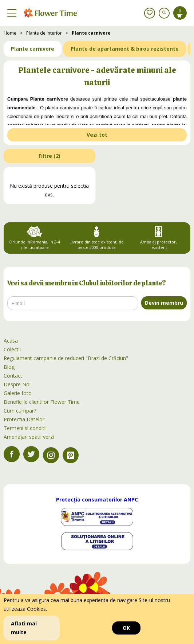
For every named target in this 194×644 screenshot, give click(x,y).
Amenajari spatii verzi (29, 437)
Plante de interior (44, 33)
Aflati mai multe (24, 628)
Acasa (11, 341)
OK (126, 628)
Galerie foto (18, 393)
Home (10, 33)
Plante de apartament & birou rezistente (125, 49)
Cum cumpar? (20, 411)
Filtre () (50, 156)
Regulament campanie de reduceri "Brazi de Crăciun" (66, 358)
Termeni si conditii (25, 428)
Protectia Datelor (24, 419)
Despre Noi (17, 384)
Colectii (12, 349)
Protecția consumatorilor (97, 499)
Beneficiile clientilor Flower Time (42, 402)
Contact (13, 376)
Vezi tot (97, 135)
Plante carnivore (91, 33)
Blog (9, 367)
